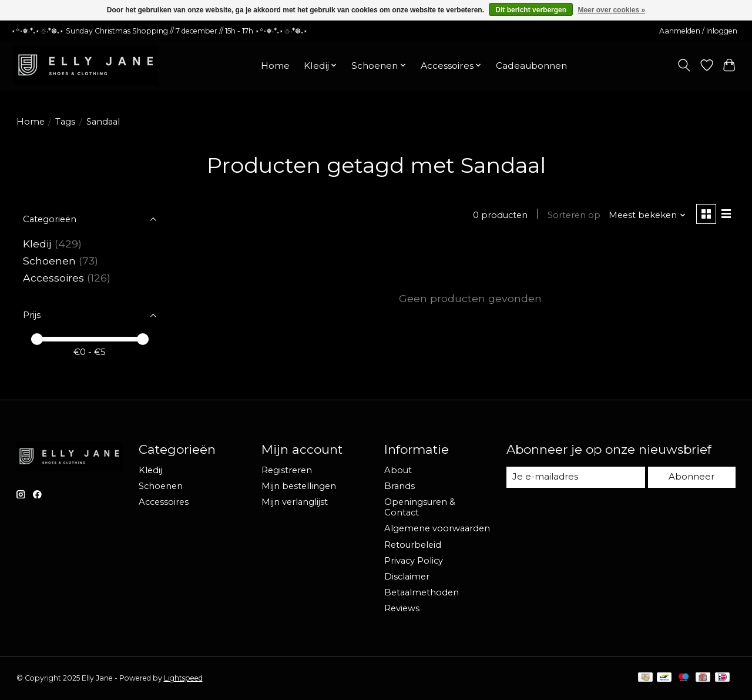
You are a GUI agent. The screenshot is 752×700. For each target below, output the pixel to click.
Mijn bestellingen (299, 486)
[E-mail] (576, 477)
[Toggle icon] (684, 65)
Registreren (287, 470)
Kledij (37, 244)
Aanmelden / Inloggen (698, 31)
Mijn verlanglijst (295, 502)
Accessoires (53, 278)
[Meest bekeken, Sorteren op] (647, 215)
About (398, 470)
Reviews (402, 608)
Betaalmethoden (422, 592)
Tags (65, 122)
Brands (399, 486)
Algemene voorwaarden (437, 528)
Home (275, 66)
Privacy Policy (414, 561)
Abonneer (692, 477)
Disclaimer (407, 577)
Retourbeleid (413, 545)
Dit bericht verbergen (531, 10)
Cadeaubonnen (531, 66)
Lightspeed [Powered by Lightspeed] (183, 678)
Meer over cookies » (611, 10)
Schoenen (49, 261)
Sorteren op (573, 215)
